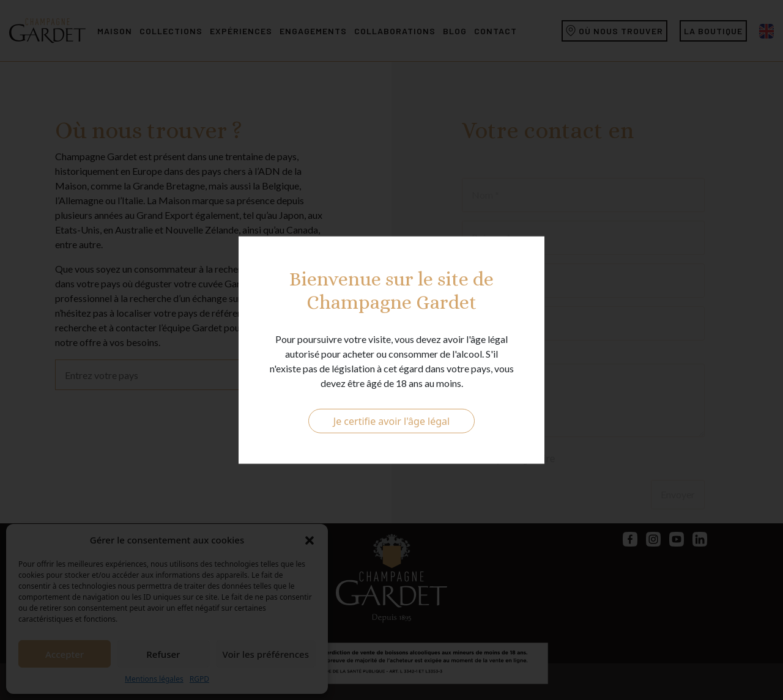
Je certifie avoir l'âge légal (391, 421)
